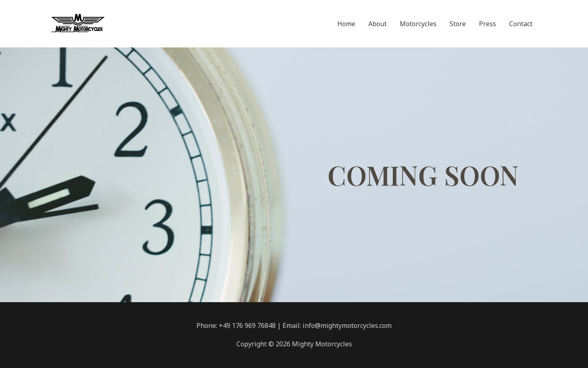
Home (346, 24)
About (378, 24)
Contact (521, 24)
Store (458, 24)
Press (488, 24)
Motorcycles (418, 24)
